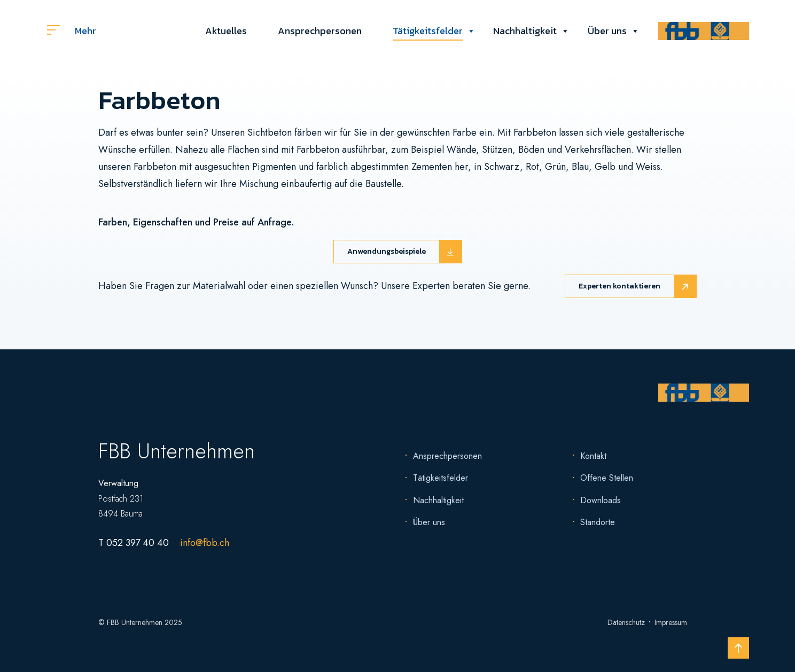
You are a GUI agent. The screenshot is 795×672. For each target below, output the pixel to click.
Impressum (671, 622)
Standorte (598, 522)
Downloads (601, 500)
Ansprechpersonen (320, 31)
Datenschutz (626, 622)
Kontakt (593, 456)
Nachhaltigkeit (525, 31)
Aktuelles (226, 31)
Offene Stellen (607, 478)
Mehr (72, 31)
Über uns (607, 31)
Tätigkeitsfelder (428, 31)
